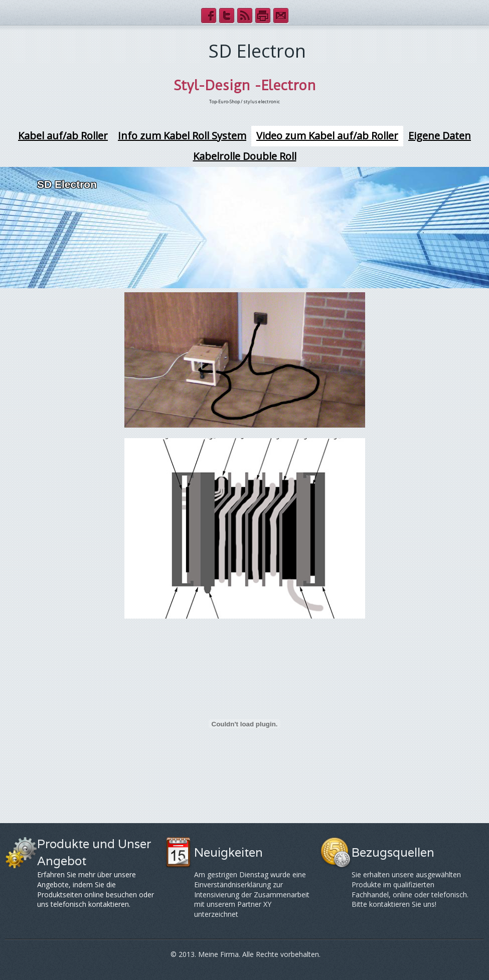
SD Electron (67, 184)
